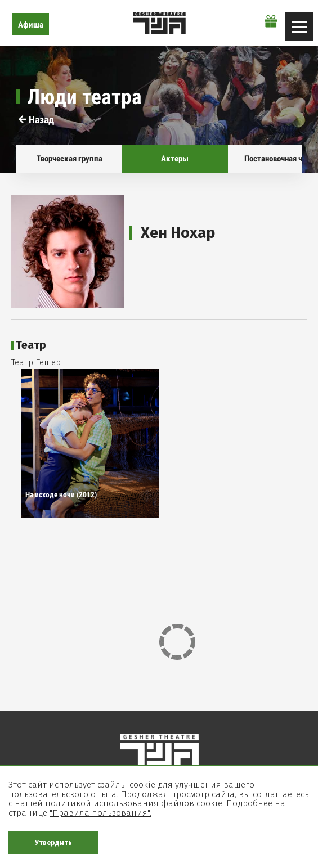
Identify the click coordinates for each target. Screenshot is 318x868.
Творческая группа (69, 159)
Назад (36, 120)
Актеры (175, 159)
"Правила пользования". (100, 813)
